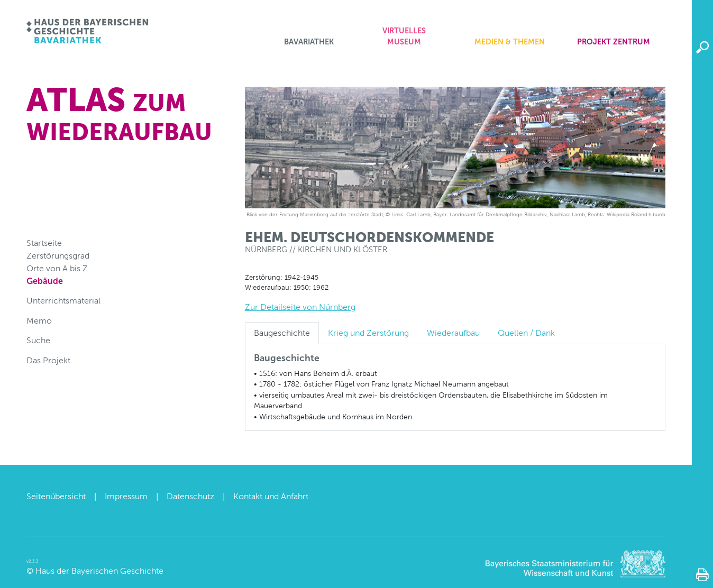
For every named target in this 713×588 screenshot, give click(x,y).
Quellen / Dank (526, 333)
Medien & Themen (510, 42)
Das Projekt (48, 360)
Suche (38, 340)
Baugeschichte (282, 333)
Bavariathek (309, 42)
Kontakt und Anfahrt (271, 496)
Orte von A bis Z (57, 268)
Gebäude (45, 281)
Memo (39, 321)
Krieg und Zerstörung (368, 333)
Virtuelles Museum (404, 36)
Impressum (126, 496)
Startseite (44, 243)
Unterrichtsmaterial (63, 301)
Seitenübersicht (56, 496)
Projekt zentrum (614, 42)
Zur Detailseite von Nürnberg (300, 307)
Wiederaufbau (453, 333)
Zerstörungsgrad (58, 256)
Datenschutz (190, 496)
